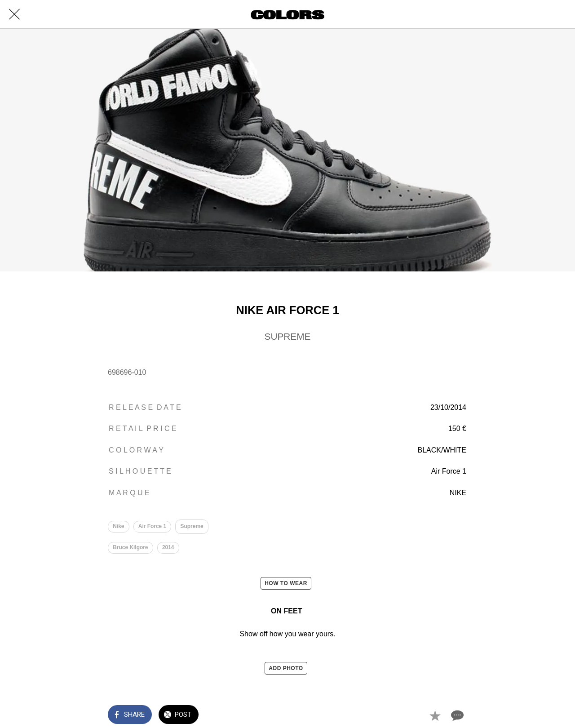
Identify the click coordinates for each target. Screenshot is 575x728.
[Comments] (456, 715)
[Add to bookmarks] (435, 715)
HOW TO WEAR (286, 583)
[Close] (14, 14)
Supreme (192, 526)
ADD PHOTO (286, 668)
